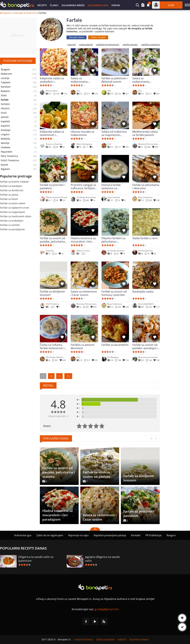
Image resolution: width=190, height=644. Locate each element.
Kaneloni (6, 87)
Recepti (42, 5)
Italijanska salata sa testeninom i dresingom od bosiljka (52, 133)
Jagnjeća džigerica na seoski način (102, 559)
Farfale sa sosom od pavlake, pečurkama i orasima (53, 240)
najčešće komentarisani (108, 45)
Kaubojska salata (143, 292)
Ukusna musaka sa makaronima (82, 133)
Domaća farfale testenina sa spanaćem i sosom (113, 187)
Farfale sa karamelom (115, 345)
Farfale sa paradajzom (12, 229)
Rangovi (171, 535)
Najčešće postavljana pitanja (110, 535)
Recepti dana (76, 37)
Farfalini (5, 104)
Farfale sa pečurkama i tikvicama (146, 187)
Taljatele (6, 82)
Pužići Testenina (10, 160)
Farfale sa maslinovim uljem (16, 216)
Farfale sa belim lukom (13, 203)
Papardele (6, 152)
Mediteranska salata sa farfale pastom (145, 133)
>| (68, 376)
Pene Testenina (9, 156)
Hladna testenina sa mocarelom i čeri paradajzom (83, 240)
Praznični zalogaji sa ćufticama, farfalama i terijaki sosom (84, 187)
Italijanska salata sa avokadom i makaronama (52, 80)
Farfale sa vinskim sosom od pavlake (97, 474)
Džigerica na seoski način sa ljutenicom (36, 559)
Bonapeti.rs (6, 13)
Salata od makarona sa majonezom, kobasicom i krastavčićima (114, 133)
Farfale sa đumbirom (12, 190)
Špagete (5, 69)
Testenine (31, 13)
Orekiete (6, 147)
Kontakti (136, 535)
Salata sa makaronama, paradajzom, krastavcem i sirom (83, 80)
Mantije (5, 143)
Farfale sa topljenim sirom (15, 208)
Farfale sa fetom (9, 199)
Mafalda (5, 139)
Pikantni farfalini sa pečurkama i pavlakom (113, 240)
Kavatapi (6, 130)
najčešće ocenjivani (150, 45)
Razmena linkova (139, 640)
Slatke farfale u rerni (145, 238)
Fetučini (5, 108)
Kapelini (5, 126)
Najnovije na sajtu (78, 535)
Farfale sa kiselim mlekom (14, 182)
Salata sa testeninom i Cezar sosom (84, 293)
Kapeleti (5, 121)
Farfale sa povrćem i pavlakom (52, 187)
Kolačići (122, 640)
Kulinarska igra (98, 5)
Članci (54, 5)
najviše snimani (130, 45)
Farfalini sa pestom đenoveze (83, 346)
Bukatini (5, 91)
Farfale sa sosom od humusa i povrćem (114, 293)
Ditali (4, 95)
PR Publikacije (153, 535)
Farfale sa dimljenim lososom (52, 293)
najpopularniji (86, 45)
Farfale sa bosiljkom (11, 186)
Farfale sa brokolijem (12, 221)
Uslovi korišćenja (83, 640)
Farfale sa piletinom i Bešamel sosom (114, 80)
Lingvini (5, 134)
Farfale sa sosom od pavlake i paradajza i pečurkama (145, 346)
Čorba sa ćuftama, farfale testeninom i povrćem (52, 346)
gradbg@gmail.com (106, 609)
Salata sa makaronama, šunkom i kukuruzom (146, 80)
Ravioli (4, 165)
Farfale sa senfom (10, 225)
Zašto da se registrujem (50, 535)
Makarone (6, 74)
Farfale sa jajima (9, 195)
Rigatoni (5, 169)
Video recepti (98, 37)
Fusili (4, 113)
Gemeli (5, 117)
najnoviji (71, 45)
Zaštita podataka (105, 640)
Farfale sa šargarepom (12, 212)
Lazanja (5, 78)
